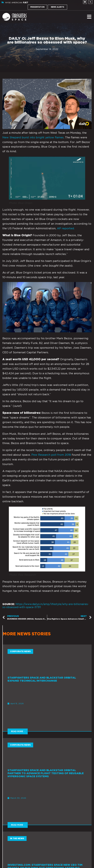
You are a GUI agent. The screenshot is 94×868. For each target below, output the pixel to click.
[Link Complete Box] (47, 688)
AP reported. (66, 228)
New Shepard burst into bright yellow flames (33, 137)
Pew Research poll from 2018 (51, 455)
